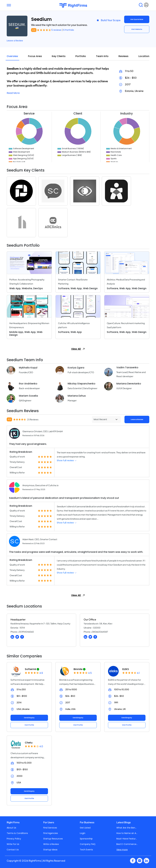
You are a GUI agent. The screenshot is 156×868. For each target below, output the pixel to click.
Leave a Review (15, 41)
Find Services (50, 828)
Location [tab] (144, 56)
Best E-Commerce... (127, 844)
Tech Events (86, 850)
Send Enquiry (29, 718)
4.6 (34, 30)
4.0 (41, 746)
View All (78, 349)
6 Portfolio (69, 30)
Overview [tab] (12, 56)
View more (122, 850)
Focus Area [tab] (35, 56)
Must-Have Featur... (127, 839)
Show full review (67, 460)
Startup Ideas (50, 850)
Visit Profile (29, 725)
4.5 (90, 673)
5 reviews (57, 30)
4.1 (138, 673)
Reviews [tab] (123, 56)
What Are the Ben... (126, 828)
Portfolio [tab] (81, 56)
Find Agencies (51, 833)
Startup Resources (53, 839)
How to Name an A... (127, 833)
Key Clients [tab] (59, 56)
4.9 (41, 673)
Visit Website (137, 29)
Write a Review (51, 844)
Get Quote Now (137, 19)
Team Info (102, 56)
